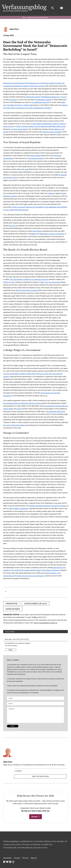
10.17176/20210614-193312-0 (45, 623)
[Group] (24, 5)
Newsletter (7, 858)
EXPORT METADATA (13, 609)
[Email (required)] (35, 704)
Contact (17, 858)
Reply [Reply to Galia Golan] (10, 650)
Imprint (34, 858)
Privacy (25, 858)
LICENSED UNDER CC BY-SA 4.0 (35, 603)
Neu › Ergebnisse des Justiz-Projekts (35, 17)
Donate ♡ (36, 817)
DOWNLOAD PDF (12, 603)
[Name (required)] (35, 698)
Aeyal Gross (14, 29)
